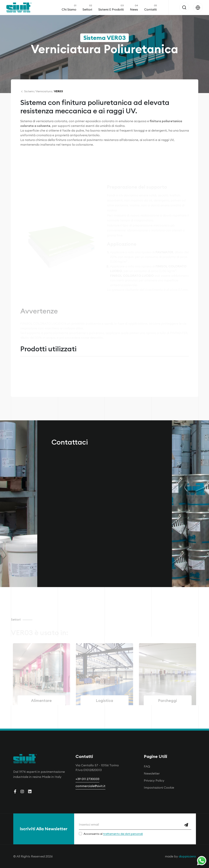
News (134, 7)
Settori (87, 7)
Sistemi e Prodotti (111, 7)
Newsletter (152, 773)
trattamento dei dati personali (123, 834)
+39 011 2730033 (87, 779)
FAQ (147, 766)
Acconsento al (113, 834)
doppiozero (187, 856)
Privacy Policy (154, 780)
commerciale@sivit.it (90, 786)
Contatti (150, 7)
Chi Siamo (69, 7)
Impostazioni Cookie (159, 787)
